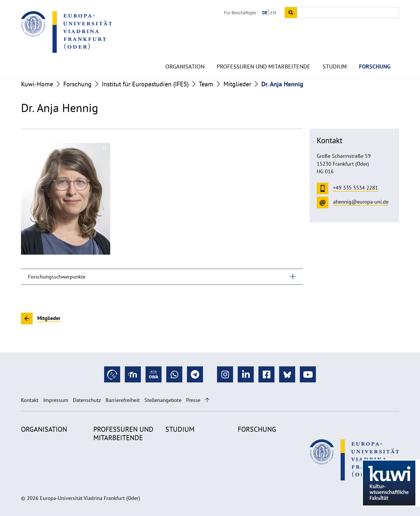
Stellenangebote (163, 400)
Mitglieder (237, 84)
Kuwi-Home (37, 84)
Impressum (56, 400)
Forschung (375, 53)
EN (273, 13)
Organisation (185, 53)
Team (206, 84)
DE (265, 13)
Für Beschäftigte (240, 13)
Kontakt (30, 400)
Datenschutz (87, 400)
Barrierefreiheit (123, 400)
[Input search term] (348, 13)
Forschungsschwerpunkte (57, 277)
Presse (193, 400)
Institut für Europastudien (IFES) (145, 84)
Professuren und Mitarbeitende (264, 53)
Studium (335, 53)
